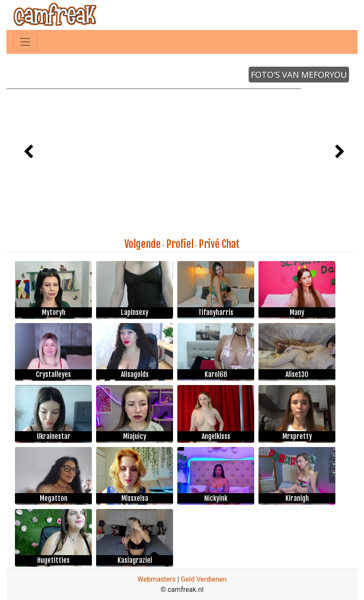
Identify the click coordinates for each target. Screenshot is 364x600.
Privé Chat (219, 244)
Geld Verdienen (204, 579)
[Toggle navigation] (25, 42)
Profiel (180, 244)
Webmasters (156, 579)
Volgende (142, 244)
